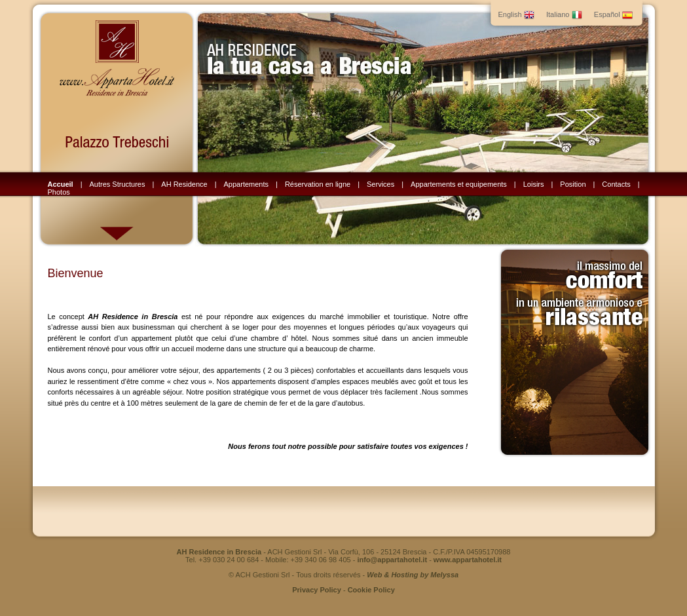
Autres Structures (118, 184)
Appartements (246, 184)
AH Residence (184, 184)
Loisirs (534, 184)
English (516, 14)
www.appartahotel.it (468, 560)
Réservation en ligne (318, 184)
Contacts (616, 184)
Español (613, 14)
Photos (59, 192)
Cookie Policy (371, 590)
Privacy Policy (317, 590)
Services (381, 184)
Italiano (564, 14)
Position (573, 184)
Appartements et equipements (459, 184)
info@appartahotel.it (392, 560)
